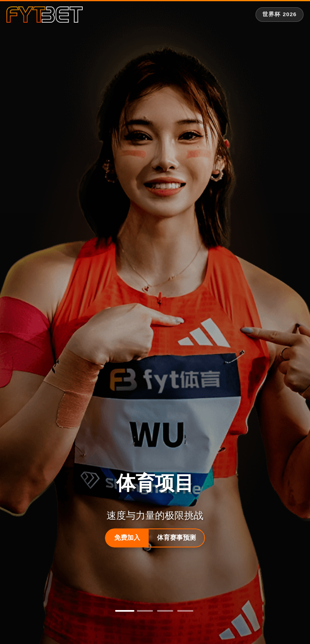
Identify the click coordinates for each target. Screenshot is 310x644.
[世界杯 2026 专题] (280, 15)
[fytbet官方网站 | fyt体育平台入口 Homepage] (45, 15)
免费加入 (127, 538)
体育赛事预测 (176, 538)
